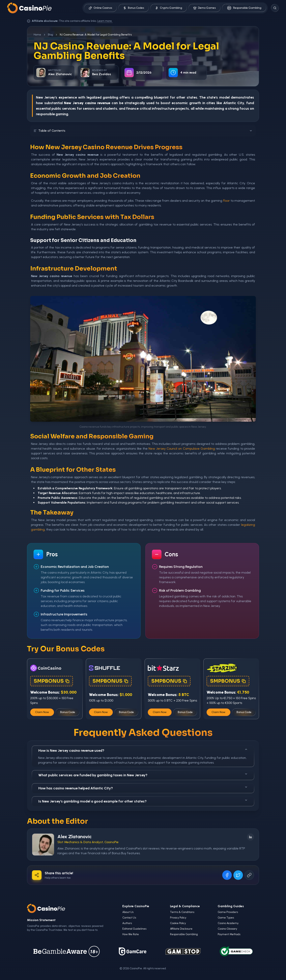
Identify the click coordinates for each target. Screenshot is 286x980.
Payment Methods (229, 934)
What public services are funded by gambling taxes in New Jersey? (143, 775)
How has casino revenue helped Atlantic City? (143, 788)
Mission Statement (41, 920)
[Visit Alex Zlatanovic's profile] (43, 845)
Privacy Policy (178, 918)
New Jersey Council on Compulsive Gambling (182, 449)
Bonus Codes (134, 8)
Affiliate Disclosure (181, 929)
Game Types (226, 918)
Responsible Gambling (244, 8)
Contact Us (129, 918)
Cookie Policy (178, 923)
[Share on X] (238, 875)
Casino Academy (228, 923)
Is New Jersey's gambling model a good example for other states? (143, 801)
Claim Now (42, 712)
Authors (127, 923)
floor (226, 201)
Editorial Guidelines (134, 929)
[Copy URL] (249, 875)
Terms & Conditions (182, 912)
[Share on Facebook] (227, 875)
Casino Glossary (227, 929)
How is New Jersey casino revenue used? (143, 750)
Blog (50, 35)
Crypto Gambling (169, 8)
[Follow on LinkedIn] (250, 837)
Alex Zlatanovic (75, 837)
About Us (128, 912)
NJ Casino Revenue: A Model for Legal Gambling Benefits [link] (96, 35)
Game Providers (228, 912)
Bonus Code (68, 712)
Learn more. (105, 21)
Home (37, 35)
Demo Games (204, 8)
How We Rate (131, 934)
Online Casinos (100, 8)
